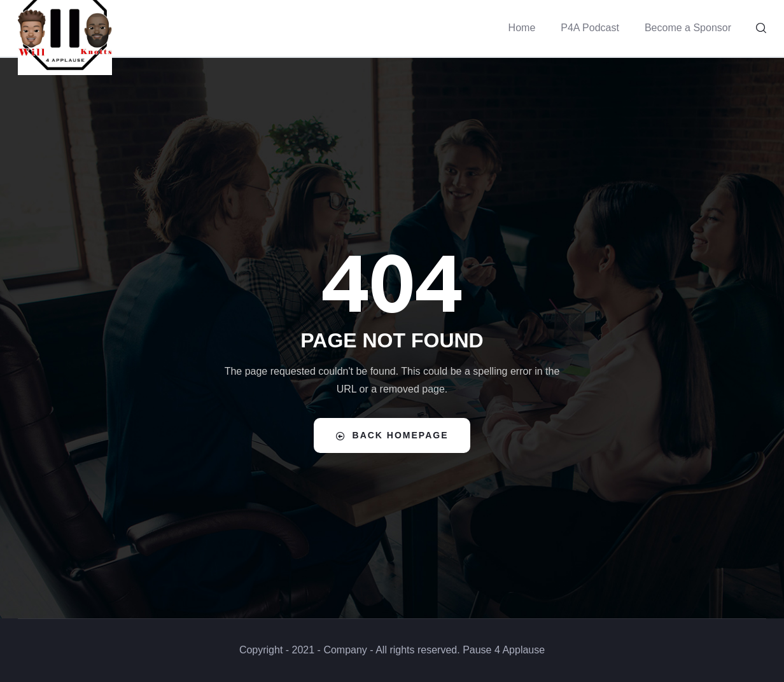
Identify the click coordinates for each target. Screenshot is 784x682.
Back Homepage (392, 435)
